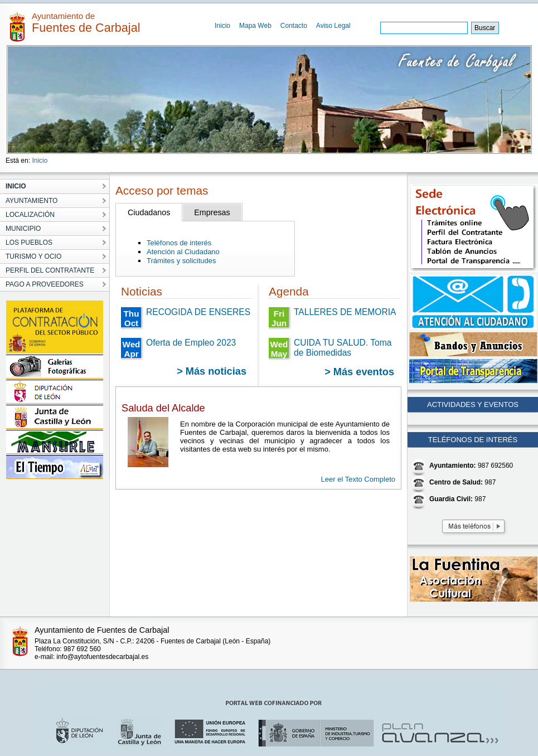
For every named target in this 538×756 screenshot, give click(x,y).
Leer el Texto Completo (358, 479)
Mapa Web (255, 26)
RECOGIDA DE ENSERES (198, 312)
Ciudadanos (149, 212)
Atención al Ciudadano (183, 252)
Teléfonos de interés (179, 243)
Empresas (212, 212)
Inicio (222, 26)
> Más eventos (359, 372)
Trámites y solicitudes (181, 261)
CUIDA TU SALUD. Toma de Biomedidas (343, 348)
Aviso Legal (333, 26)
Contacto (294, 26)
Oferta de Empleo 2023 (191, 343)
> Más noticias (212, 371)
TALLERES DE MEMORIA (345, 312)
